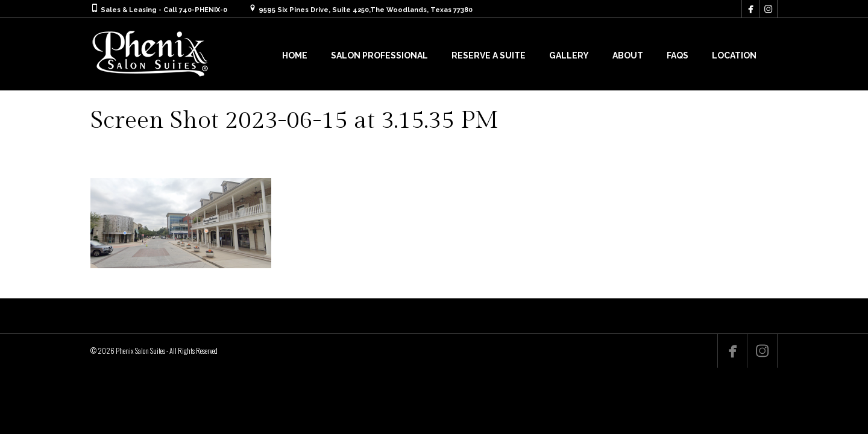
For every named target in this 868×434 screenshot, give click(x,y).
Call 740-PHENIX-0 (195, 10)
